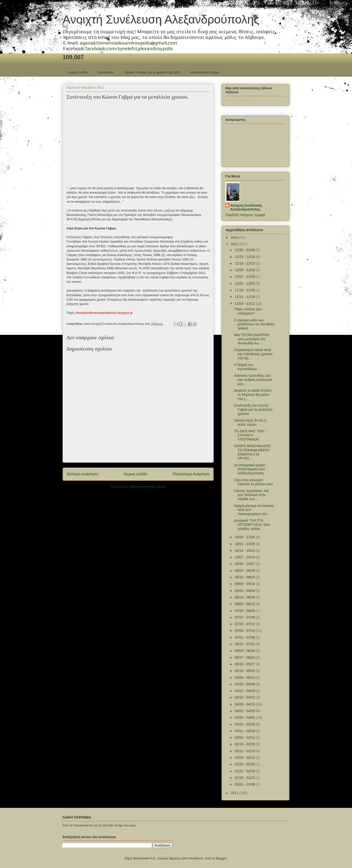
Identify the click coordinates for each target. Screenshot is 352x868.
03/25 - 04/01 (245, 717)
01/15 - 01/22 (245, 778)
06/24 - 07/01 (245, 644)
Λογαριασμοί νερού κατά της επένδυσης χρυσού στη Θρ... (253, 354)
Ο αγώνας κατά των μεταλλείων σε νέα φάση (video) (254, 324)
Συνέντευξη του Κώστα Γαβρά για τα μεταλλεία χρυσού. (253, 410)
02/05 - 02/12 (245, 758)
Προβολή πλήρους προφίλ (245, 215)
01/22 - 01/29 (245, 771)
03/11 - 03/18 (245, 731)
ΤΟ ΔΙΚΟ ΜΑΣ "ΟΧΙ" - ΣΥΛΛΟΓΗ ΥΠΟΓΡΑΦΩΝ (250, 435)
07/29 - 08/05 (245, 611)
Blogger (221, 858)
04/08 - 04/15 (245, 704)
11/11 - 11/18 (245, 297)
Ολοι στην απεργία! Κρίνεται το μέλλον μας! (253, 482)
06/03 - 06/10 (245, 651)
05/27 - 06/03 (245, 657)
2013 (235, 237)
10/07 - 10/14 (245, 557)
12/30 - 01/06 (245, 250)
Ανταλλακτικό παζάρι (205, 72)
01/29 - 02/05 (245, 764)
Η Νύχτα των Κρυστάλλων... (247, 367)
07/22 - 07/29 (245, 617)
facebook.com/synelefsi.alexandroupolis (129, 48)
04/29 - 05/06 (245, 684)
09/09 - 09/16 (245, 584)
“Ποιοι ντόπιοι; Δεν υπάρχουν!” (248, 311)
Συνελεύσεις (106, 72)
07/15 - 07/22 (245, 624)
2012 (235, 244)
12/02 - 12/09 (245, 277)
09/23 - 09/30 (245, 571)
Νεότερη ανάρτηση (82, 474)
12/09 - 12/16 (245, 270)
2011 (235, 793)
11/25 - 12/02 (245, 283)
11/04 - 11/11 (245, 304)
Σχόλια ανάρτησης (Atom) (148, 487)
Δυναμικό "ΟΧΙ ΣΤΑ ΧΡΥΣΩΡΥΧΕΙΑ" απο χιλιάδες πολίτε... (252, 525)
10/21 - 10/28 (245, 544)
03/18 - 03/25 (245, 724)
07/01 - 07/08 (245, 637)
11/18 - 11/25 (245, 290)
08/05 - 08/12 (245, 604)
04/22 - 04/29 (245, 691)
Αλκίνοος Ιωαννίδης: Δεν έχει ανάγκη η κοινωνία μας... (253, 380)
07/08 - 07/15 (245, 631)
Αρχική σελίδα (78, 72)
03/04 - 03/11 (245, 738)
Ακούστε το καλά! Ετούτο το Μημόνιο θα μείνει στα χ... (253, 395)
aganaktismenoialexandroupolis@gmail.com (128, 43)
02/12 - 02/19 (245, 751)
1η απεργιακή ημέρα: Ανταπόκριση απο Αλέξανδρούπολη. (250, 469)
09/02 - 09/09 (245, 591)
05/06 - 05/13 (245, 678)
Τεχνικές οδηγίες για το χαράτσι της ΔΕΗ (152, 72)
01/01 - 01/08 (245, 784)
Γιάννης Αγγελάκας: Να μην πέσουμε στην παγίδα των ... (251, 495)
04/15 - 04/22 (245, 697)
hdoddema (196, 858)
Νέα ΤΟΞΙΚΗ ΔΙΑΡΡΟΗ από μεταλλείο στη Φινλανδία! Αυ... (252, 339)
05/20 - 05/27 (245, 664)
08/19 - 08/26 (245, 597)
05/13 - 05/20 (245, 671)
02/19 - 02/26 (245, 744)
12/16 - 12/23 (245, 263)
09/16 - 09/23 (245, 577)
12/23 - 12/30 (245, 257)
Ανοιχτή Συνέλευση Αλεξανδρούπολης (161, 19)
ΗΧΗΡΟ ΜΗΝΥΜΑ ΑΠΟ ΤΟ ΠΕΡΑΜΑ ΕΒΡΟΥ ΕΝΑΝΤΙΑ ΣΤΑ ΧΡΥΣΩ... (252, 452)
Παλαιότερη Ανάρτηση (191, 474)
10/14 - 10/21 (245, 551)
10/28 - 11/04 (245, 537)
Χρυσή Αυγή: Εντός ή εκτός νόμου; (250, 422)
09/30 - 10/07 (245, 564)
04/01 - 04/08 (245, 711)
